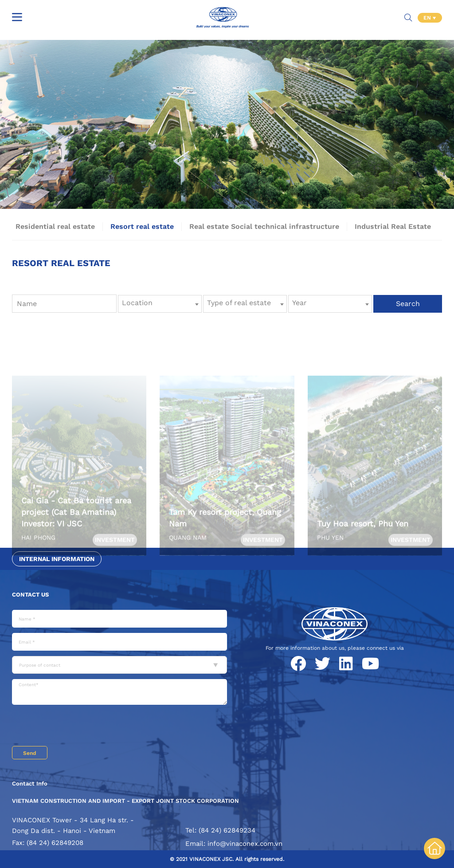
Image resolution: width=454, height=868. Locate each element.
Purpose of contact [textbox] (40, 665)
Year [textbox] (299, 303)
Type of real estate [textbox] (239, 303)
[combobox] (160, 304)
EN (428, 18)
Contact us (30, 595)
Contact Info (30, 784)
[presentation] (79, 727)
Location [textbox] (137, 303)
